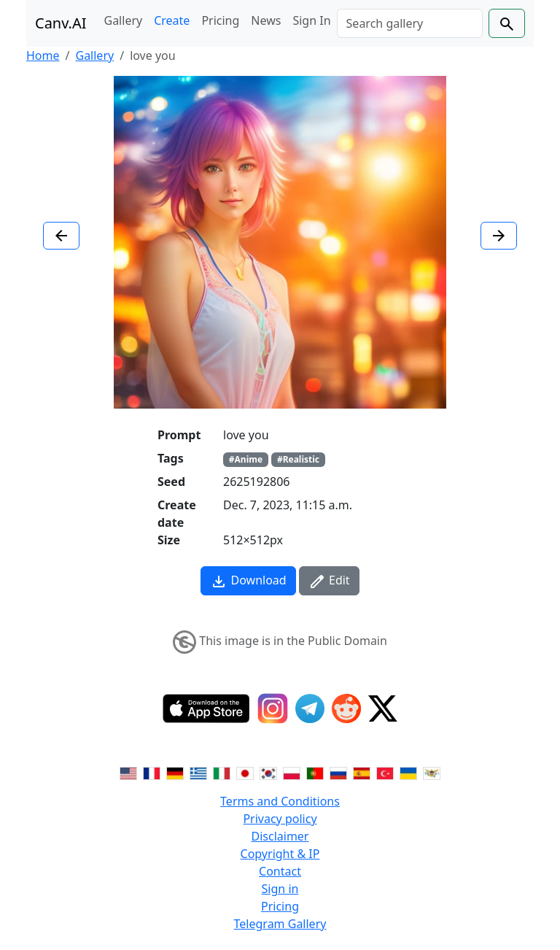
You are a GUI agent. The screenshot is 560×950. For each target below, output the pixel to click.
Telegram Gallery (280, 924)
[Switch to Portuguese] (315, 772)
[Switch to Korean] (268, 772)
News (266, 20)
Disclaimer (280, 836)
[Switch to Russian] (338, 772)
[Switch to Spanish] (362, 772)
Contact (280, 871)
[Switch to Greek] (198, 772)
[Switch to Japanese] (245, 772)
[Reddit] (346, 708)
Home (43, 55)
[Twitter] (383, 708)
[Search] (410, 23)
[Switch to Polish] (292, 772)
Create (172, 20)
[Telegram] (310, 708)
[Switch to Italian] (222, 772)
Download (248, 581)
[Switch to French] (152, 772)
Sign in (280, 889)
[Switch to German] (175, 772)
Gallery (124, 20)
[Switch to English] (128, 772)
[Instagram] (273, 708)
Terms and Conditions (280, 801)
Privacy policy (280, 819)
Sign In (311, 20)
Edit (329, 581)
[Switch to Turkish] (385, 772)
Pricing (220, 20)
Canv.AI (61, 23)
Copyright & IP (280, 854)
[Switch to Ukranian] (408, 772)
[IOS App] (206, 708)
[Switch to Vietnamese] (432, 772)
